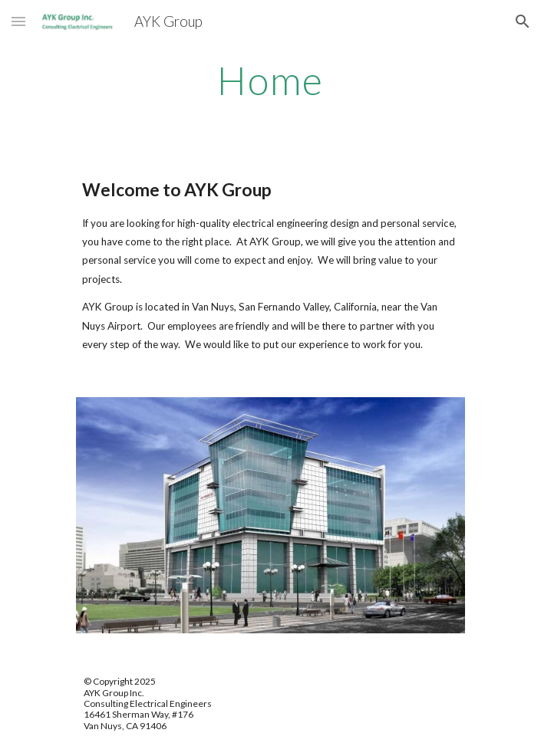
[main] (270, 81)
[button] (18, 21)
